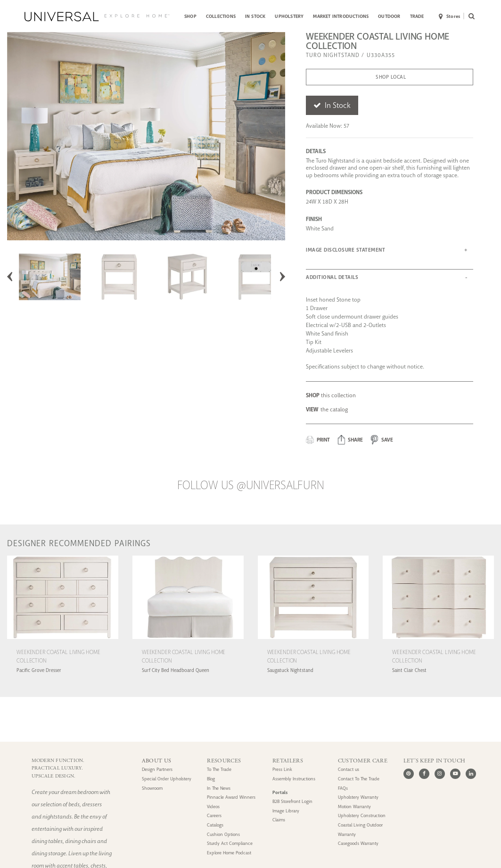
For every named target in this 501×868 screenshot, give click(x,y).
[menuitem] (190, 17)
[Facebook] (424, 774)
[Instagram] (440, 774)
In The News (219, 788)
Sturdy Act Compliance (230, 843)
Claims (279, 820)
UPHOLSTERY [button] (289, 16)
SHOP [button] (190, 16)
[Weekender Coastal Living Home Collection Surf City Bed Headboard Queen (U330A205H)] (188, 640)
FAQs (343, 788)
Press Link (282, 770)
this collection (331, 395)
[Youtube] (455, 774)
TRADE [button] (417, 16)
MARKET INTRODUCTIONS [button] (341, 16)
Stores (449, 17)
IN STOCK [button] (255, 16)
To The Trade (219, 770)
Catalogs (215, 825)
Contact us (349, 770)
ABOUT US (156, 761)
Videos (213, 807)
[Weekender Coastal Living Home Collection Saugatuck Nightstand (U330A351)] (313, 640)
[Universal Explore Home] (97, 16)
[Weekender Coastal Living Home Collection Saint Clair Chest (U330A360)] (438, 640)
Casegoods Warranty (358, 843)
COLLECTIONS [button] (221, 16)
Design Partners (157, 770)
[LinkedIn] (471, 774)
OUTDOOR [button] (389, 16)
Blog (211, 779)
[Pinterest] (409, 774)
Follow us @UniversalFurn (251, 485)
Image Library (286, 811)
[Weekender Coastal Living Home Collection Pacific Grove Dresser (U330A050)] (63, 640)
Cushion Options (223, 835)
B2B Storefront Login (292, 802)
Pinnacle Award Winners (231, 797)
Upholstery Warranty (358, 797)
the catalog (327, 409)
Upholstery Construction (362, 816)
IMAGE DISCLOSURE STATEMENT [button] (345, 250)
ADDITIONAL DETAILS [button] (332, 277)
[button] (350, 440)
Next (282, 277)
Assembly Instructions (294, 779)
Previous (10, 277)
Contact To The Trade (359, 779)
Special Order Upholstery (167, 779)
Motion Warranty (354, 807)
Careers (214, 816)
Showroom (152, 788)
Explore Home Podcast (229, 853)
